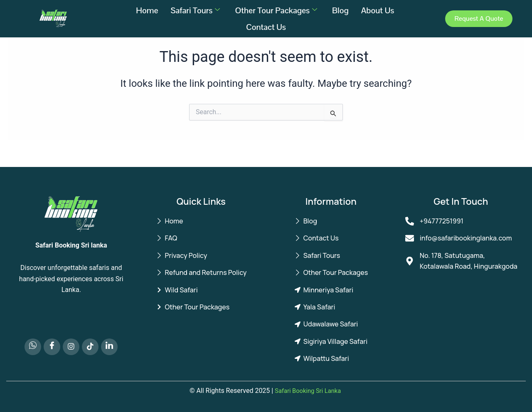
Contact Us (266, 27)
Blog (340, 10)
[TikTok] (90, 347)
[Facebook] (52, 347)
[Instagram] (71, 347)
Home (147, 10)
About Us (379, 10)
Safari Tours (195, 10)
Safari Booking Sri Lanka (308, 391)
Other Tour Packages (276, 10)
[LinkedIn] (109, 347)
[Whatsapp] (33, 347)
